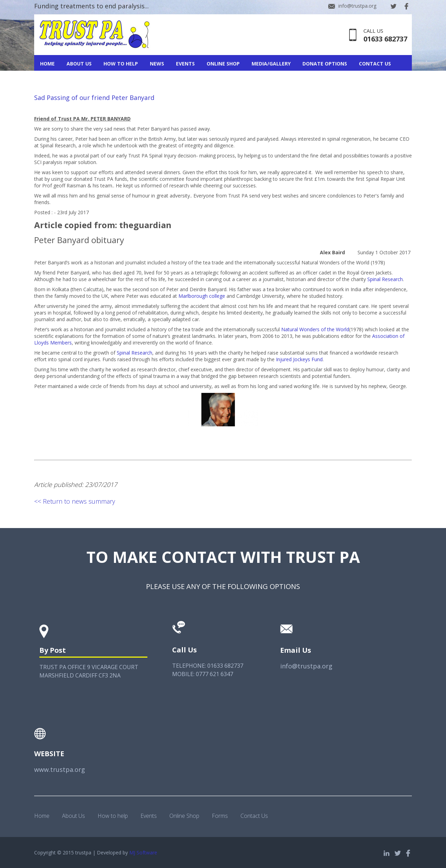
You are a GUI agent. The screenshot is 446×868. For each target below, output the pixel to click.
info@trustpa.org (357, 6)
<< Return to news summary (75, 501)
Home (47, 64)
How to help (113, 816)
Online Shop (223, 64)
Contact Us (375, 64)
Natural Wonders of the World (315, 329)
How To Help (121, 64)
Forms (220, 816)
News (157, 64)
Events (185, 64)
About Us (79, 64)
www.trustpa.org (60, 769)
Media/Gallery (271, 64)
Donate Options (325, 64)
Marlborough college (202, 296)
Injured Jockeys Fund (299, 359)
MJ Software (143, 852)
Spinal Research (385, 279)
